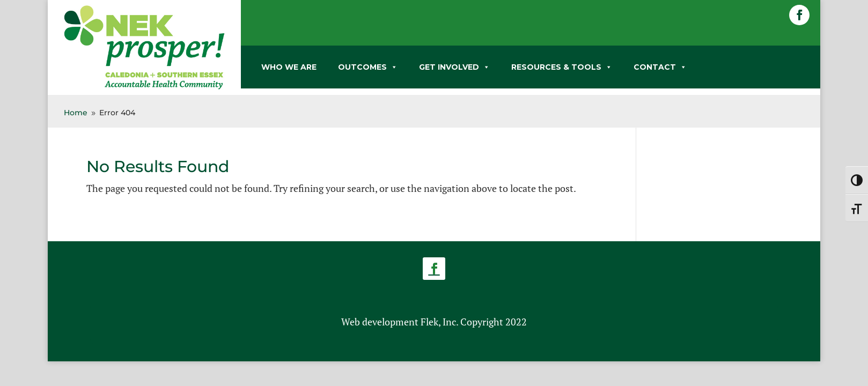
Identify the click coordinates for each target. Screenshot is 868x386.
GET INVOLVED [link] (454, 67)
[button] (799, 15)
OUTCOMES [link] (368, 67)
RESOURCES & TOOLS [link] (562, 67)
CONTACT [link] (660, 67)
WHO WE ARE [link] (289, 67)
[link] (144, 87)
